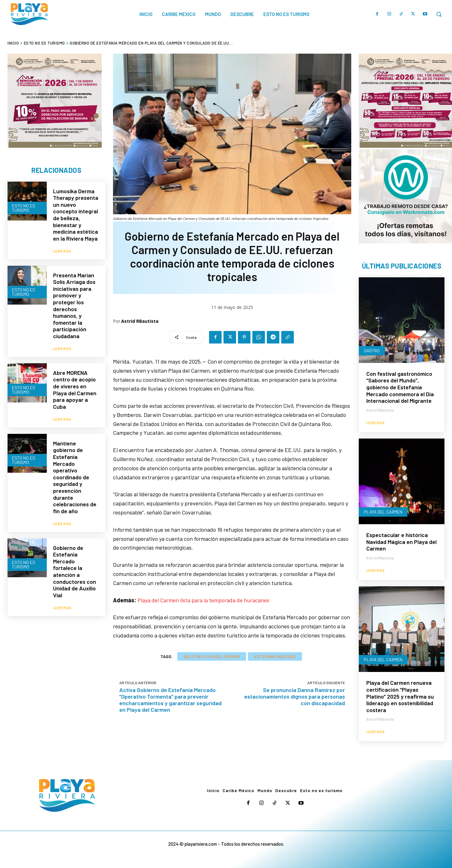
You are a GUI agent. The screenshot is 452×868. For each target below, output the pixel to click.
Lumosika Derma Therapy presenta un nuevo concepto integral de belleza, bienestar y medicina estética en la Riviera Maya (76, 215)
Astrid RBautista (140, 321)
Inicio (13, 43)
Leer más (62, 250)
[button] (439, 14)
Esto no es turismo (44, 43)
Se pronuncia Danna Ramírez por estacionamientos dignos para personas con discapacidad (295, 696)
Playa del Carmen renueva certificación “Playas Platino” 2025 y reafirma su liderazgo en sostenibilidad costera (400, 696)
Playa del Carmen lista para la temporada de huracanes (203, 600)
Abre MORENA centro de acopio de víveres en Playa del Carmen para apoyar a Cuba (75, 388)
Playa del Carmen (383, 512)
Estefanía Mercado (275, 656)
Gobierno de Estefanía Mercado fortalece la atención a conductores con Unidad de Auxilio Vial (75, 568)
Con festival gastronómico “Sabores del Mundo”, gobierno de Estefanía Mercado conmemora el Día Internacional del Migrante (400, 387)
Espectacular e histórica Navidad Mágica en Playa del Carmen (401, 542)
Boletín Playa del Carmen (212, 656)
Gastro (372, 351)
